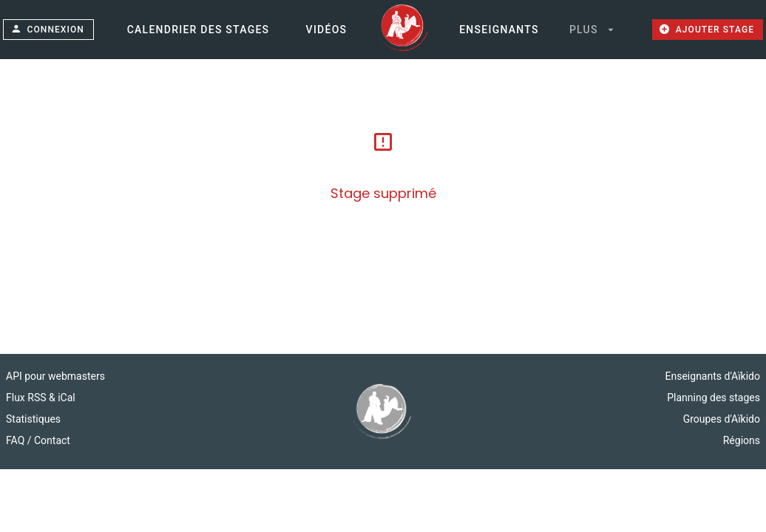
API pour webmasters (55, 376)
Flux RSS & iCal (41, 398)
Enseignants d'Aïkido (713, 376)
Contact (52, 440)
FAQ (17, 440)
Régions (742, 440)
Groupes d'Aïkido (722, 419)
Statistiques (33, 419)
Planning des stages (714, 398)
